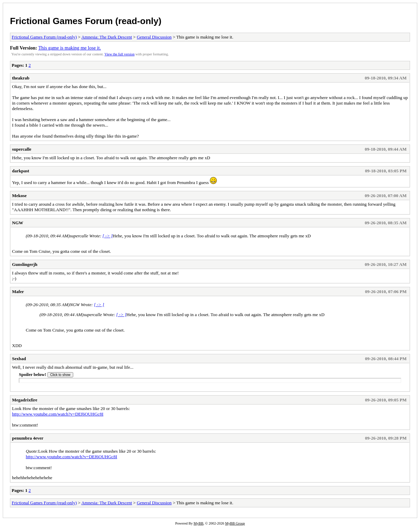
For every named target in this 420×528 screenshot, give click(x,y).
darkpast (21, 171)
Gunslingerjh (25, 264)
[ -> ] (108, 236)
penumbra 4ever (28, 438)
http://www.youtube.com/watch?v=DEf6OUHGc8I (58, 414)
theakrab (21, 78)
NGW (18, 223)
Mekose (19, 196)
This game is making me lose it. (69, 48)
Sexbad (19, 359)
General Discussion (154, 37)
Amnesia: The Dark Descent (107, 37)
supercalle (22, 149)
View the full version (119, 54)
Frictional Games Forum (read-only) (86, 21)
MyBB (198, 523)
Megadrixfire (25, 400)
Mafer (18, 292)
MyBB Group (235, 523)
